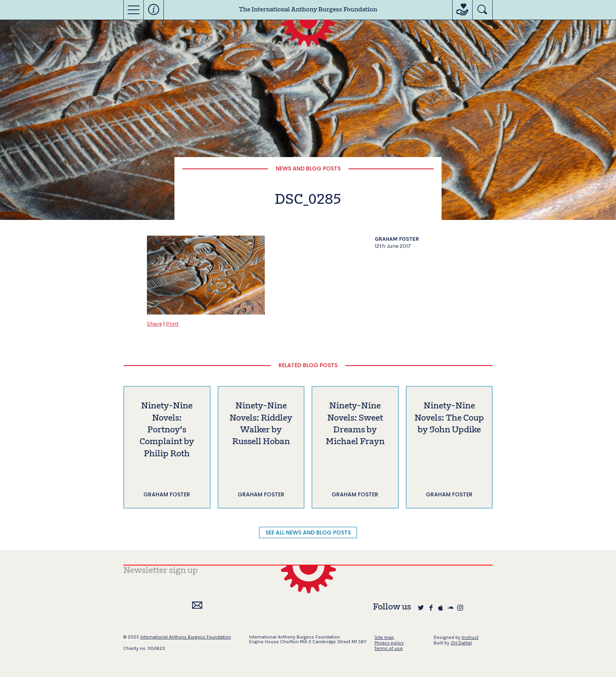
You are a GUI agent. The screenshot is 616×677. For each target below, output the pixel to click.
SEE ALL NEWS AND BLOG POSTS (308, 532)
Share (154, 324)
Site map (384, 637)
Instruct (470, 637)
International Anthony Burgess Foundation (186, 637)
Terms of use (389, 648)
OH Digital (461, 643)
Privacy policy (389, 643)
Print (172, 324)
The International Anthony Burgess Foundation (308, 10)
